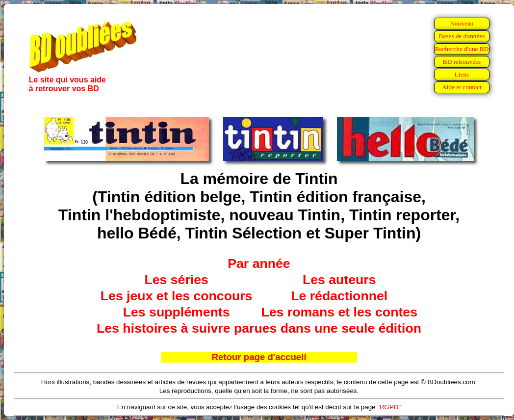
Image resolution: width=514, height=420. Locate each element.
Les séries (176, 280)
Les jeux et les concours (177, 296)
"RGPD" (389, 407)
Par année (259, 263)
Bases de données (462, 36)
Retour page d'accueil (259, 357)
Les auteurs (339, 280)
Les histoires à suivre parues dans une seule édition (259, 328)
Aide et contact (462, 87)
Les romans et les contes (339, 312)
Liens (462, 74)
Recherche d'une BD (462, 49)
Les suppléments (177, 312)
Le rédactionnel (339, 296)
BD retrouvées (462, 62)
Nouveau (462, 23)
